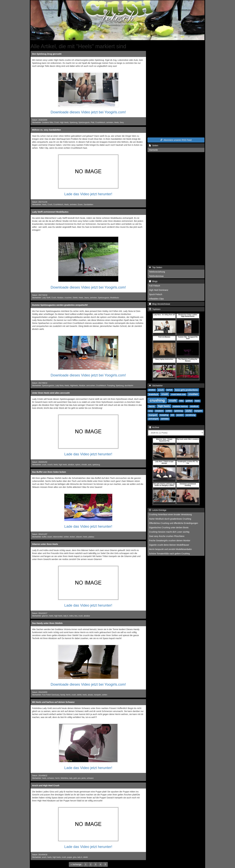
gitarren (45, 616)
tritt (172, 415)
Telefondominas (156, 276)
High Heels (64, 122)
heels (56, 465)
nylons (78, 465)
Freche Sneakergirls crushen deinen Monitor (170, 541)
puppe (69, 857)
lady (71, 778)
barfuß (169, 390)
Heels (116, 122)
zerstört (180, 415)
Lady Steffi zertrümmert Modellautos (50, 212)
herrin (68, 695)
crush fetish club (178, 394)
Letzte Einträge (158, 510)
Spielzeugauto (84, 122)
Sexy (122, 122)
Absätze (60, 298)
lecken (72, 537)
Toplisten (155, 309)
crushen (193, 394)
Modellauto (115, 298)
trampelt (153, 415)
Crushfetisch (100, 122)
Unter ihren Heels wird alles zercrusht (51, 393)
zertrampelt (153, 419)
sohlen (66, 537)
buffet (44, 537)
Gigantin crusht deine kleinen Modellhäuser (169, 545)
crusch (50, 465)
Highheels (74, 386)
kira (76, 616)
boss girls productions (186, 390)
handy (63, 695)
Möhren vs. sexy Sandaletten (46, 130)
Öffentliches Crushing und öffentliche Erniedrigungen (173, 523)
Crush (57, 122)
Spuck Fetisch (156, 294)
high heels (63, 465)
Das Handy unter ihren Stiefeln (47, 623)
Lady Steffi (46, 298)
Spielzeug (73, 122)
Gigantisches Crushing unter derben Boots (169, 528)
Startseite (153, 150)
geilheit (189, 401)
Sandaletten (88, 205)
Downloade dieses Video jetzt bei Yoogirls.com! (88, 112)
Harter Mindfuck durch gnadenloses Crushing (170, 519)
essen (50, 537)
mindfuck (194, 406)
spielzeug (96, 465)
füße (181, 401)
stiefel (79, 695)
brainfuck (153, 394)
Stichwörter (156, 386)
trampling (164, 415)
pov (79, 778)
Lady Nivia (59, 386)
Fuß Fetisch (155, 286)
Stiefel (75, 298)
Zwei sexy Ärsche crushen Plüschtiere (167, 536)
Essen (80, 205)
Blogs (153, 281)
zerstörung (191, 415)
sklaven (79, 537)
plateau (91, 537)
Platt (92, 122)
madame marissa (180, 406)
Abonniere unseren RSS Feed (176, 140)
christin (84, 465)
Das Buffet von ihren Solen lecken (49, 472)
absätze (71, 465)
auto (90, 465)
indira (71, 616)
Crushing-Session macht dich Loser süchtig (169, 532)
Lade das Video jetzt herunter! (88, 194)
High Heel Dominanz (159, 290)
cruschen (68, 298)
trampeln (97, 695)
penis (83, 778)
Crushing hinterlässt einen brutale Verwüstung (170, 514)
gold (75, 778)
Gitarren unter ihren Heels (45, 544)
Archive (154, 427)
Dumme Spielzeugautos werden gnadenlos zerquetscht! (60, 305)
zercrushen (91, 386)
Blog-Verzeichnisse (160, 304)
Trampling (111, 386)
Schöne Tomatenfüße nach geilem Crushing (169, 554)
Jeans (86, 298)
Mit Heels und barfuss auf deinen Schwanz (53, 702)
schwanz (51, 778)
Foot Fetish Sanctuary (51, 695)
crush (44, 465)
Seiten (154, 146)
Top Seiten (156, 267)
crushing (157, 400)
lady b (66, 616)
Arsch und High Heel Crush (46, 785)
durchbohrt (129, 386)
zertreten (110, 122)
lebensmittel (58, 537)
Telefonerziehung (157, 272)
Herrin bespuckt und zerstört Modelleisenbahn (170, 549)
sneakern (159, 411)
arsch (44, 857)
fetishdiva (64, 778)
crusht (173, 401)
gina (75, 857)
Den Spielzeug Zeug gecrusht (47, 54)
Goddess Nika (48, 122)
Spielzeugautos (48, 386)
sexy (151, 411)
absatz (90, 695)
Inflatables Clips (156, 299)
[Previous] (76, 864)
